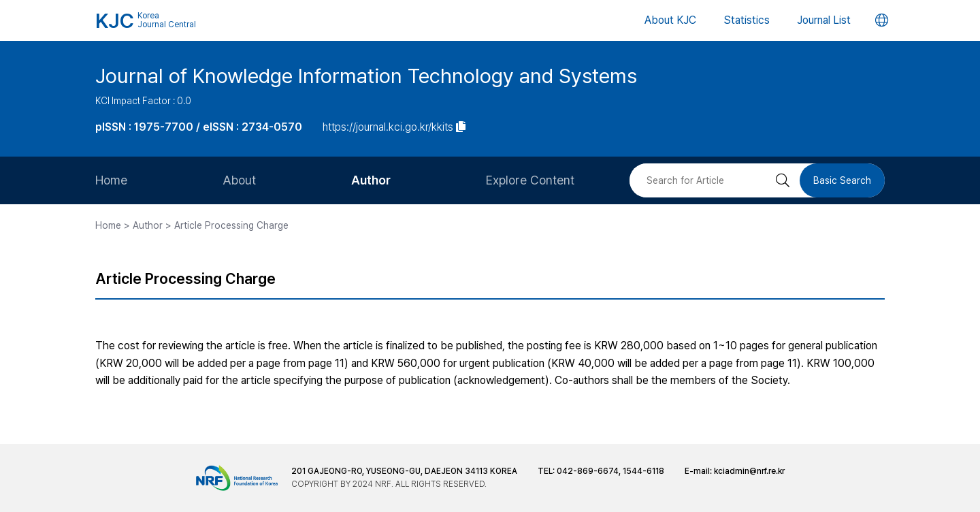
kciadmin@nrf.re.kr (749, 471)
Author (371, 180)
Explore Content (530, 180)
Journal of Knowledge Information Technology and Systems (366, 76)
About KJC (670, 20)
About (239, 180)
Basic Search (842, 180)
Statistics (747, 20)
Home (111, 180)
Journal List (824, 20)
